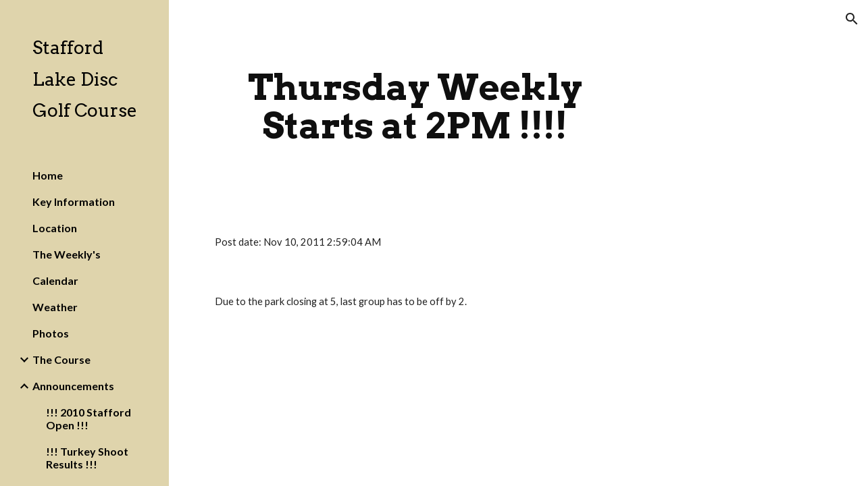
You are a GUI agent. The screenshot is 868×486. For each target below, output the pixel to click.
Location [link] (55, 228)
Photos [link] (51, 333)
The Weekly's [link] (67, 254)
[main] (415, 106)
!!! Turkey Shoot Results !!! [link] (87, 458)
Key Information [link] (74, 201)
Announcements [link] (73, 386)
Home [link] (48, 175)
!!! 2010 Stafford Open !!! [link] (88, 418)
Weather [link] (55, 307)
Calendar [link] (55, 280)
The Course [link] (61, 359)
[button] (852, 19)
